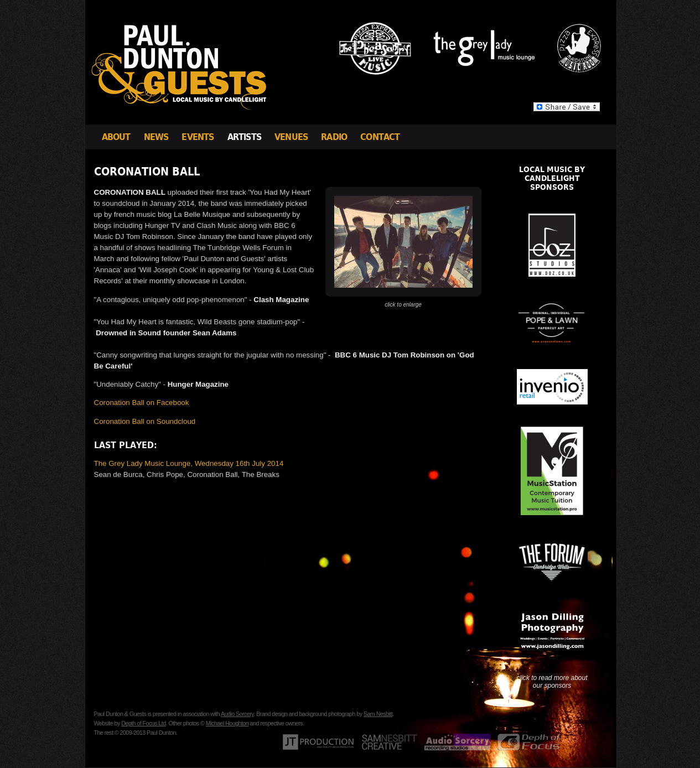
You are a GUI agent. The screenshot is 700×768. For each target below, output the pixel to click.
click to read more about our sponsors (552, 682)
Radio (334, 137)
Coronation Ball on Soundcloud (145, 421)
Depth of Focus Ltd (143, 723)
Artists (244, 137)
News (156, 137)
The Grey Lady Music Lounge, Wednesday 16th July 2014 (189, 463)
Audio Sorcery (237, 714)
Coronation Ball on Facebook (142, 403)
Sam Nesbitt (378, 714)
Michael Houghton (227, 723)
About (116, 137)
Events (198, 137)
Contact (380, 137)
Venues (291, 137)
